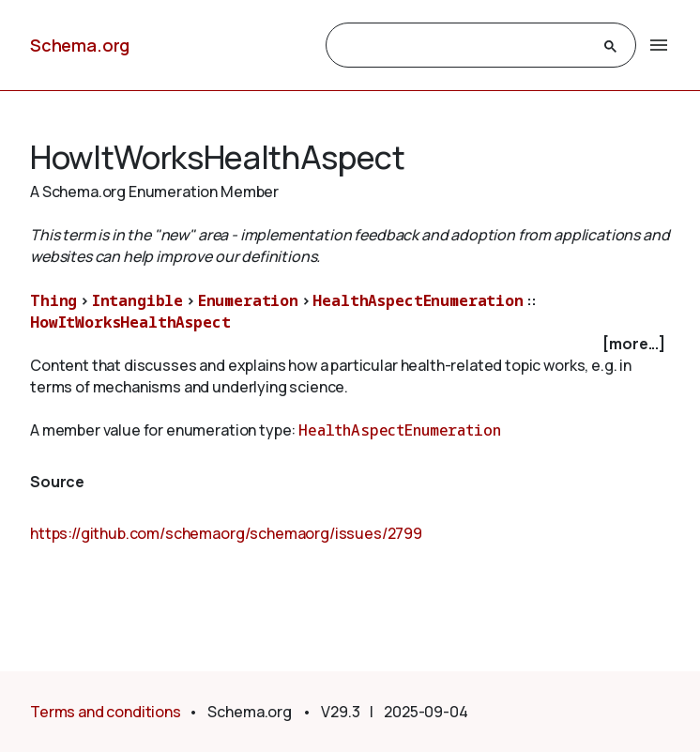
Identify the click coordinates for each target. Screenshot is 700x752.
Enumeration (248, 300)
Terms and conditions (106, 712)
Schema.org (80, 45)
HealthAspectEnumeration (418, 300)
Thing (53, 300)
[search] (464, 46)
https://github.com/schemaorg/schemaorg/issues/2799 (226, 533)
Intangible (137, 300)
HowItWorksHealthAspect (130, 322)
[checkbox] (350, 344)
